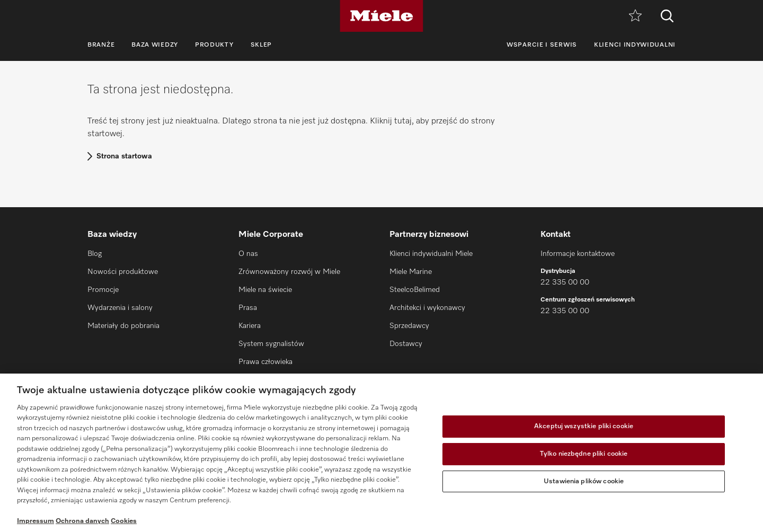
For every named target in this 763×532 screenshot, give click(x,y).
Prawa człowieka (265, 362)
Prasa (248, 308)
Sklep (261, 45)
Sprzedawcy (409, 326)
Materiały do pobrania (123, 326)
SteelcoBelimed (415, 290)
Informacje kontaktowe (578, 254)
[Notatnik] (635, 16)
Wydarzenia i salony (120, 308)
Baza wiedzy (155, 45)
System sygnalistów (271, 344)
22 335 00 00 (565, 282)
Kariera (250, 326)
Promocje (103, 290)
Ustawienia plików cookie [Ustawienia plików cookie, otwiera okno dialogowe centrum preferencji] (584, 481)
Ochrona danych (82, 521)
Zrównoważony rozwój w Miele (289, 272)
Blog (95, 254)
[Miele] (381, 16)
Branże (101, 45)
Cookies (124, 521)
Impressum (36, 521)
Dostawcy (406, 344)
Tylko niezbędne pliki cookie (584, 454)
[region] (381, 453)
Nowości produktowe (123, 272)
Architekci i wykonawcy (427, 308)
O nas (248, 254)
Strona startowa (124, 156)
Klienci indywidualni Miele (431, 254)
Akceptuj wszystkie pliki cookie (584, 427)
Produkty (214, 45)
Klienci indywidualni (635, 45)
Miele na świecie (265, 290)
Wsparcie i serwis (542, 45)
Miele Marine (411, 272)
